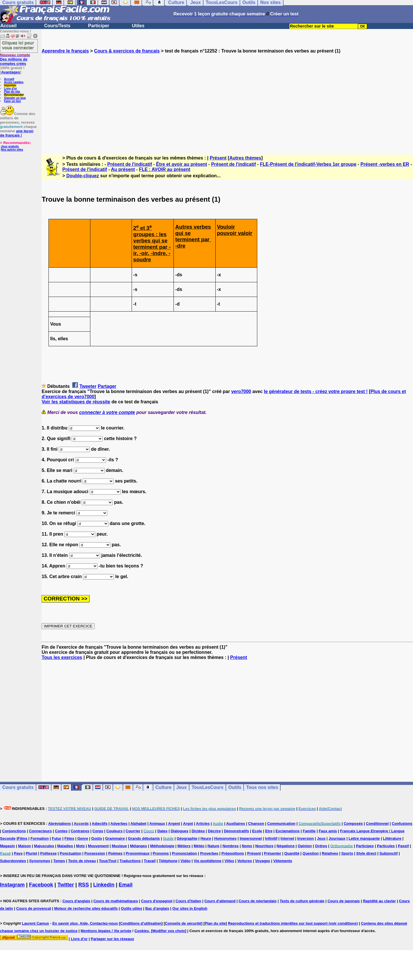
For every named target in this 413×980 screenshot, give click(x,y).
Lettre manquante (364, 838)
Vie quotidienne (208, 861)
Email (126, 885)
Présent (218, 158)
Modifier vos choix (169, 931)
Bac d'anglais (157, 908)
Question (311, 853)
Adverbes (119, 824)
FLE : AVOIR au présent (165, 169)
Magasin (7, 846)
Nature (214, 846)
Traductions (130, 861)
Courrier (133, 831)
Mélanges (138, 846)
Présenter (272, 853)
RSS (84, 885)
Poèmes (115, 853)
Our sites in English (190, 908)
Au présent (123, 169)
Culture (163, 787)
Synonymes (40, 861)
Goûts (97, 838)
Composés (353, 824)
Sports (347, 853)
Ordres (321, 846)
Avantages (10, 72)
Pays (18, 853)
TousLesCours (208, 787)
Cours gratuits (18, 787)
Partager (107, 386)
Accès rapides (14, 82)
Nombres (231, 846)
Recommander (14, 95)
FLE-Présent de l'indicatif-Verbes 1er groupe (308, 164)
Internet (287, 838)
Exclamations (288, 831)
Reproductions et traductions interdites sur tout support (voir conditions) (293, 923)
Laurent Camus (35, 923)
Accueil (8, 26)
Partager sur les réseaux (112, 939)
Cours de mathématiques (116, 901)
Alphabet (139, 824)
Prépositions (233, 853)
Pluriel (32, 853)
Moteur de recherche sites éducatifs (86, 908)
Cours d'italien (188, 901)
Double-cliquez (83, 176)
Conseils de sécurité (183, 923)
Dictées (198, 831)
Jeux (182, 787)
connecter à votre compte (107, 412)
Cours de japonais (344, 901)
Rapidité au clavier (379, 901)
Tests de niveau (82, 861)
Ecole (257, 831)
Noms (247, 846)
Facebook (41, 885)
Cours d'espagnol (157, 901)
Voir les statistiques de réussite (76, 402)
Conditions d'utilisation (141, 923)
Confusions (402, 824)
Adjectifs (100, 824)
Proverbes (209, 853)
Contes (61, 831)
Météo (199, 846)
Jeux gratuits (10, 146)
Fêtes (69, 838)
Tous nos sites (262, 787)
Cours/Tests (57, 26)
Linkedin (104, 885)
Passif (403, 846)
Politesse (48, 853)
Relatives (330, 853)
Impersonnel (251, 838)
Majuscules (44, 846)
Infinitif (271, 838)
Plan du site (12, 92)
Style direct (366, 853)
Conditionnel (377, 824)
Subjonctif (389, 853)
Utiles (138, 26)
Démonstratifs (236, 831)
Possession (95, 853)
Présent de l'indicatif (130, 164)
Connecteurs (40, 831)
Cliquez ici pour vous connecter (18, 45)
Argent (174, 824)
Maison (25, 846)
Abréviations (60, 824)
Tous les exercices (62, 657)
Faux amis (328, 831)
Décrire (214, 831)
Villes (229, 861)
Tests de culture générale (302, 901)
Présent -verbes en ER (385, 164)
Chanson (256, 824)
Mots (80, 846)
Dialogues (180, 831)
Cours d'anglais (76, 901)
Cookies (142, 931)
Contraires (80, 831)
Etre (269, 831)
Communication (281, 824)
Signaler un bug (15, 98)
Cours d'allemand (220, 901)
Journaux (337, 838)
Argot (188, 824)
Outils (235, 787)
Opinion (305, 846)
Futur (57, 838)
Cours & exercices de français (127, 51)
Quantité (292, 853)
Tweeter (88, 386)
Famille (309, 831)
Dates (162, 831)
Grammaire (115, 838)
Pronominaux (138, 853)
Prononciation (184, 853)
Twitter (66, 885)
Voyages (263, 861)
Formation (40, 838)
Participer (99, 26)
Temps (59, 861)
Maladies (65, 846)
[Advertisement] (227, 99)
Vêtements (283, 861)
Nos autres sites (12, 150)
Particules (386, 846)
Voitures (245, 861)
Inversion (306, 838)
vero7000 (241, 391)
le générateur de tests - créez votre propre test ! (316, 391)
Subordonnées (13, 861)
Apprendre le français (65, 51)
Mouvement (98, 846)
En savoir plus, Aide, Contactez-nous (85, 923)
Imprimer (10, 85)
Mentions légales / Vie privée (106, 931)
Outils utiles (131, 908)
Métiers (184, 846)
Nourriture (264, 846)
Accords (81, 824)
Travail (150, 861)
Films (22, 838)
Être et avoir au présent (182, 164)
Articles (203, 824)
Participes (365, 846)
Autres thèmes (245, 158)
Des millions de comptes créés (15, 59)
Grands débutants (144, 838)
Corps (98, 831)
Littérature (392, 838)
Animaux (157, 824)
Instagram (12, 885)
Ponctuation (70, 853)
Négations (286, 846)
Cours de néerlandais (258, 901)
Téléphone (168, 861)
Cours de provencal (33, 908)
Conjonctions (14, 831)
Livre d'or (10, 89)
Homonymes (225, 838)
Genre (83, 838)
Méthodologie (162, 846)
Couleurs (114, 831)
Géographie (187, 838)
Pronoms (161, 853)
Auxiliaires (236, 824)
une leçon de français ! (17, 133)
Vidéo (185, 861)
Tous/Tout (108, 861)
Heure (206, 838)
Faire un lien (12, 101)
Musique (119, 846)
